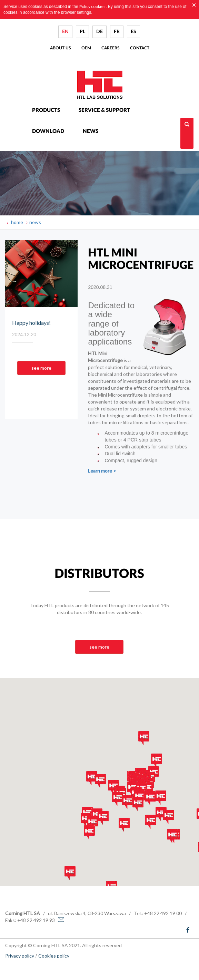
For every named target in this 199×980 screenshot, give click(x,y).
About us (61, 48)
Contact (140, 48)
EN (65, 32)
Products (46, 110)
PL (82, 32)
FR (117, 32)
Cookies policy (54, 956)
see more (41, 368)
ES (133, 32)
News (91, 131)
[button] (86, 820)
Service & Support (104, 110)
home (17, 222)
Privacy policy (20, 956)
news (35, 222)
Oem (86, 48)
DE (99, 32)
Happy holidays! (31, 323)
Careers (111, 48)
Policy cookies (92, 6)
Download (48, 131)
